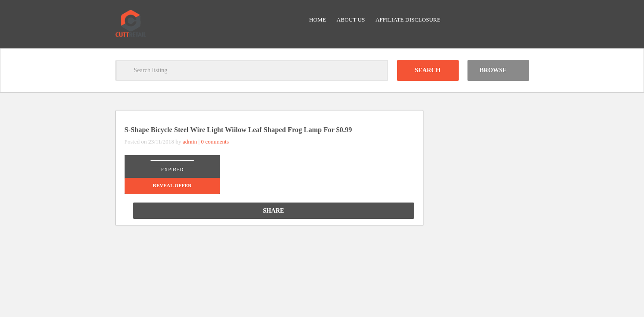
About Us (351, 20)
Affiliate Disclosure (408, 20)
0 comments (215, 142)
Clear (378, 70)
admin (190, 142)
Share (383, 211)
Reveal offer (172, 185)
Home (317, 20)
